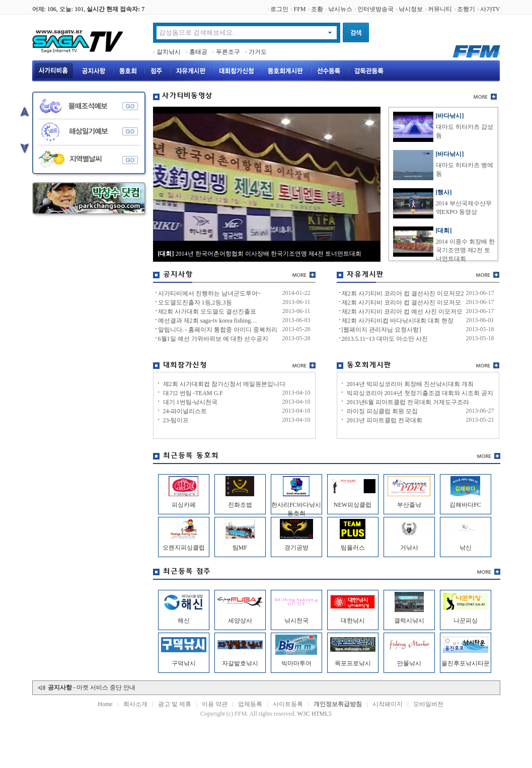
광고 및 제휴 (175, 704)
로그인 (279, 9)
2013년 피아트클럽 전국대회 (385, 420)
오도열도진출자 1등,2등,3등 (195, 302)
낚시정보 (411, 9)
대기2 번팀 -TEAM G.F (193, 393)
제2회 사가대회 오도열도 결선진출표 (207, 312)
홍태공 (198, 52)
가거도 (258, 52)
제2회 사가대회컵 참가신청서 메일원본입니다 (224, 384)
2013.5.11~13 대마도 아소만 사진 (385, 339)
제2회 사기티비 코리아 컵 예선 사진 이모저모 (402, 312)
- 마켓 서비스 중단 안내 (92, 687)
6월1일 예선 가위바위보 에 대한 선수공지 (213, 339)
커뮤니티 (440, 9)
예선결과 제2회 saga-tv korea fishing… (208, 321)
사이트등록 (288, 704)
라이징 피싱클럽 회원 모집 (382, 411)
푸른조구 (228, 52)
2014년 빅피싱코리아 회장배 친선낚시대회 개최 (410, 384)
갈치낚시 (169, 52)
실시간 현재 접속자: (116, 9)
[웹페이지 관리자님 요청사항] (382, 330)
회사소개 (135, 704)
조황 (317, 9)
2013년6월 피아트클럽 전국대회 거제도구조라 (408, 402)
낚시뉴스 (340, 9)
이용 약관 (215, 704)
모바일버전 (428, 704)
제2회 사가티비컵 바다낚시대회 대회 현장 (398, 321)
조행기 (466, 9)
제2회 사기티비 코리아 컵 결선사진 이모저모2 (403, 293)
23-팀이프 (176, 420)
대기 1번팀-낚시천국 (191, 402)
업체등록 (250, 704)
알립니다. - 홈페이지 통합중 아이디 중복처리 (218, 330)
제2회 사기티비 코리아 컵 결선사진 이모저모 (401, 302)
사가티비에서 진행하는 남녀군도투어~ (210, 293)
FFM (299, 9)
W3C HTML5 (315, 714)
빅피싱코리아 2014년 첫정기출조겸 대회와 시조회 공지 (420, 393)
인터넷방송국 (375, 9)
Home (105, 704)
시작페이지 (388, 704)
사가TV (490, 9)
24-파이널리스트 (185, 411)
